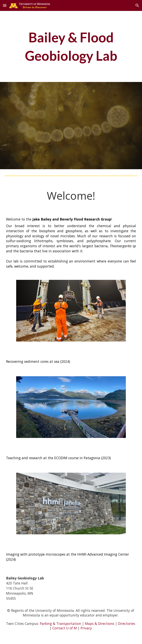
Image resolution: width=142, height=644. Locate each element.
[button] (5, 5)
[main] (71, 46)
